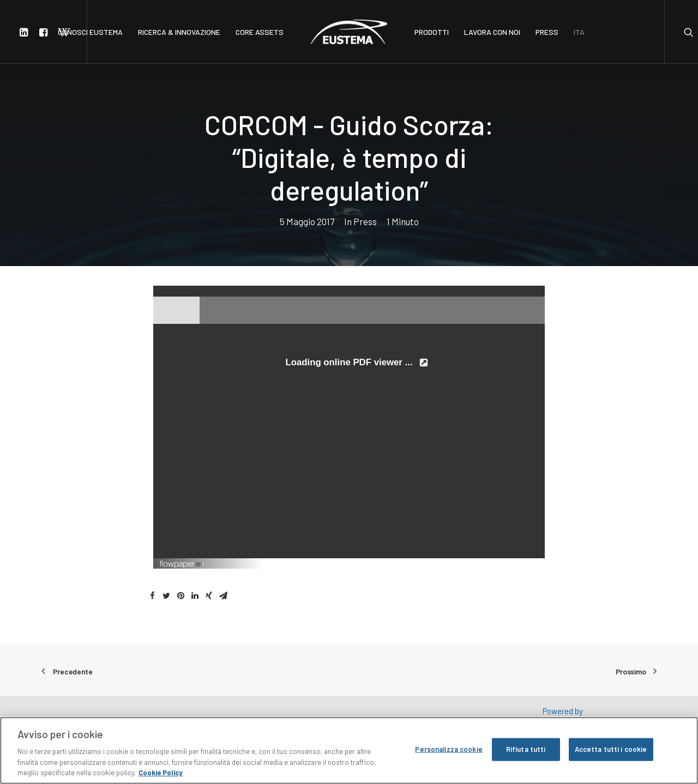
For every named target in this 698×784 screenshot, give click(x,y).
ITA (579, 32)
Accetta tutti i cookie (611, 750)
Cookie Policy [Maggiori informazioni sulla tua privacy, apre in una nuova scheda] (161, 774)
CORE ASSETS (260, 32)
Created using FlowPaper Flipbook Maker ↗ (487, 563)
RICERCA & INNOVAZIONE (179, 32)
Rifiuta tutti (526, 750)
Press (365, 221)
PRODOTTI (432, 32)
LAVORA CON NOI (492, 32)
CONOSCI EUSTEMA (90, 32)
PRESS (547, 32)
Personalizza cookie (449, 750)
